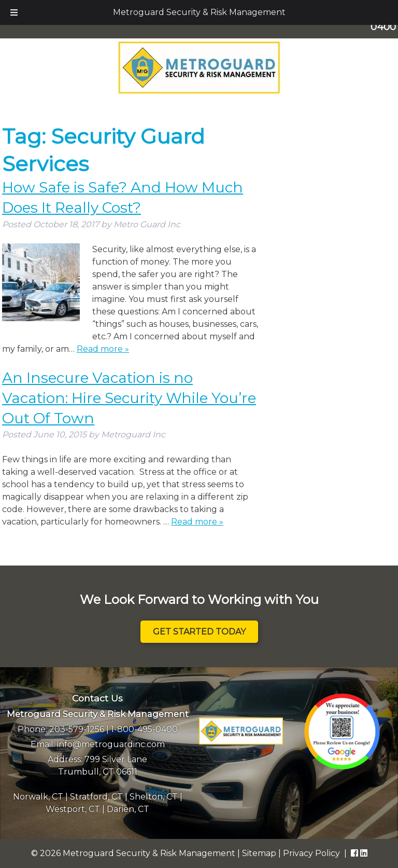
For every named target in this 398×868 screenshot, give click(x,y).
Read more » (103, 349)
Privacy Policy (311, 853)
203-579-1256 (77, 729)
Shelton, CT (154, 797)
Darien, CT (128, 809)
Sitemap (259, 853)
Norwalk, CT (38, 797)
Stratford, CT (96, 797)
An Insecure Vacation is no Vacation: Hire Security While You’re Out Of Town (129, 398)
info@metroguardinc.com (111, 744)
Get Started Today (199, 632)
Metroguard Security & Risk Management (199, 12)
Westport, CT (73, 809)
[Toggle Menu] (14, 12)
